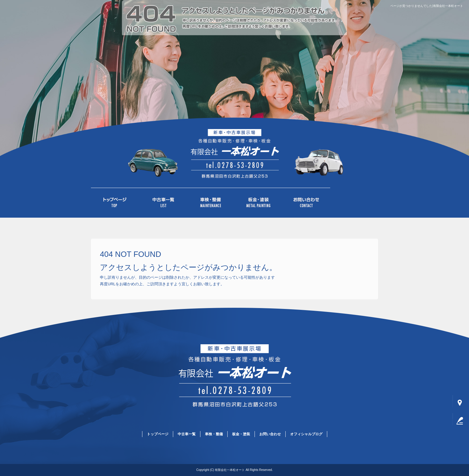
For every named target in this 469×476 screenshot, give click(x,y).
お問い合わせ (306, 203)
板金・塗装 (258, 203)
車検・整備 (211, 203)
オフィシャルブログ (306, 434)
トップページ (115, 203)
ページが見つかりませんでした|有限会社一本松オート (427, 6)
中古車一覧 (163, 203)
